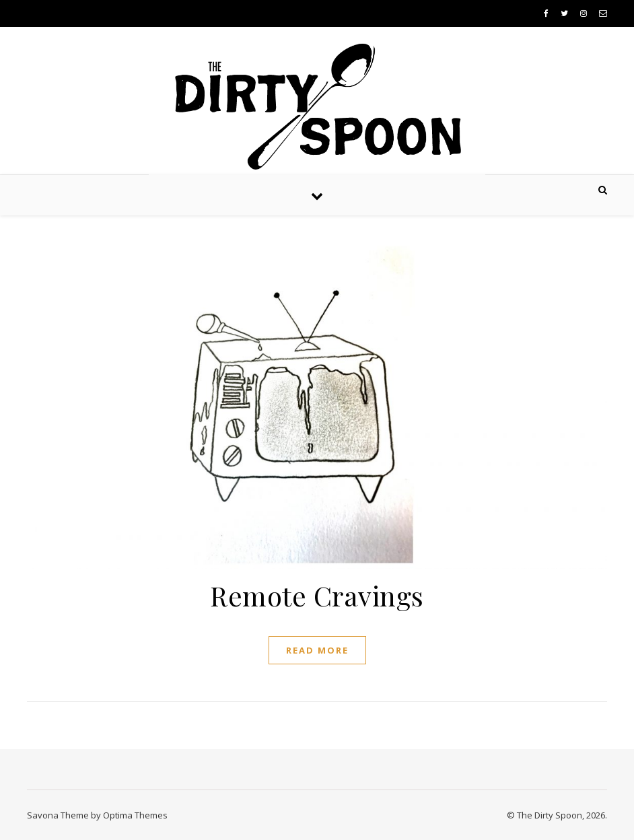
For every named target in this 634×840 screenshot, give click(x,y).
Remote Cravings (317, 595)
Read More (317, 650)
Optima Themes (135, 815)
